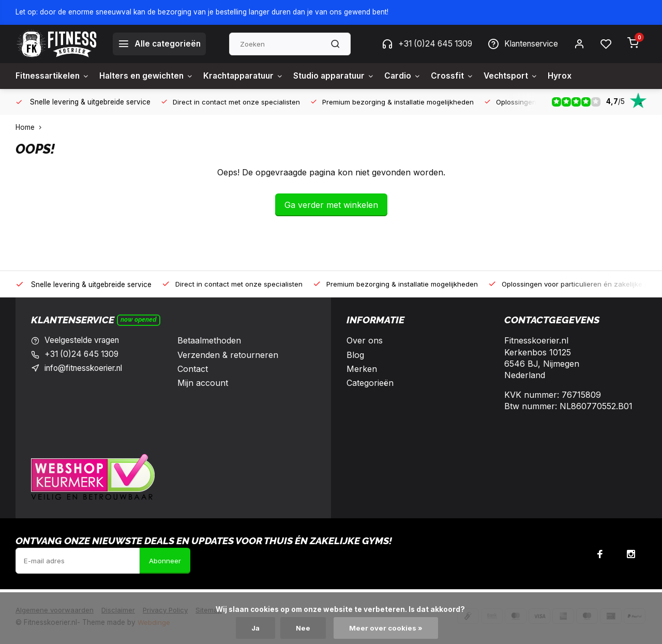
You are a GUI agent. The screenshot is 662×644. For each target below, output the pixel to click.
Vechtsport (527, 76)
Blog (355, 355)
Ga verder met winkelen (331, 205)
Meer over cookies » (387, 628)
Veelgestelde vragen (84, 340)
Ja (255, 628)
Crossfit (467, 76)
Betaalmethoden (209, 340)
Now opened (139, 320)
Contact (193, 369)
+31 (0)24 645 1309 (421, 44)
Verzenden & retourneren (228, 355)
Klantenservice (521, 44)
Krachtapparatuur (251, 76)
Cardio (417, 76)
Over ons (365, 340)
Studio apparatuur (346, 76)
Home (31, 127)
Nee (304, 628)
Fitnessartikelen (53, 76)
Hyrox (577, 76)
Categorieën (370, 383)
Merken (362, 369)
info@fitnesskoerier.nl (87, 369)
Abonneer (165, 561)
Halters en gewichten (150, 76)
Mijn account (203, 383)
